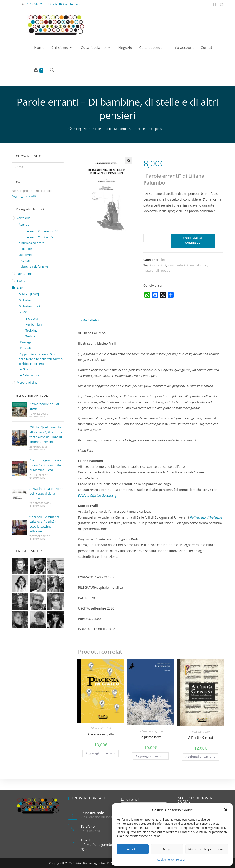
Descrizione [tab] (90, 320)
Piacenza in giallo (101, 734)
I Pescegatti (98, 728)
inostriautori (176, 265)
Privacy (181, 860)
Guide (23, 312)
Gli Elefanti (26, 300)
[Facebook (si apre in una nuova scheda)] (215, 4)
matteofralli (151, 270)
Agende (24, 224)
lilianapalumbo (197, 265)
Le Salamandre (147, 731)
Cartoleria (24, 218)
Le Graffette (27, 369)
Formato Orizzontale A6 (42, 231)
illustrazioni (158, 265)
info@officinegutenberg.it (66, 4)
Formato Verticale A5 (40, 237)
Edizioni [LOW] (29, 294)
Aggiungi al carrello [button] (101, 753)
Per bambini (34, 324)
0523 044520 (38, 4)
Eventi (21, 280)
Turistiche (32, 336)
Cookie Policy (165, 860)
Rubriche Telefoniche (33, 267)
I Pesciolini (26, 348)
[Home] (70, 129)
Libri (162, 260)
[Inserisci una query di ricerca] (38, 167)
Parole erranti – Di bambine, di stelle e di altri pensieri (129, 129)
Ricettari (24, 261)
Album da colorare (31, 243)
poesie (166, 270)
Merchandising (27, 382)
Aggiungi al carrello (193, 241)
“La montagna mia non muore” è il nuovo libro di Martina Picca (46, 465)
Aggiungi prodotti (24, 196)
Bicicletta (32, 318)
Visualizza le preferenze (207, 849)
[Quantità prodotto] (156, 238)
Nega (167, 849)
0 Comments (37, 416)
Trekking (31, 330)
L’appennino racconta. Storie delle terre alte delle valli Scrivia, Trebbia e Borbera (41, 359)
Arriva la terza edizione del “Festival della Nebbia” (46, 493)
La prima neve (151, 737)
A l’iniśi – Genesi (200, 737)
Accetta (133, 849)
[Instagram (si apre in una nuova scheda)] (221, 4)
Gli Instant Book (30, 306)
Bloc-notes (26, 249)
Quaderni (25, 255)
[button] (226, 810)
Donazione (24, 274)
